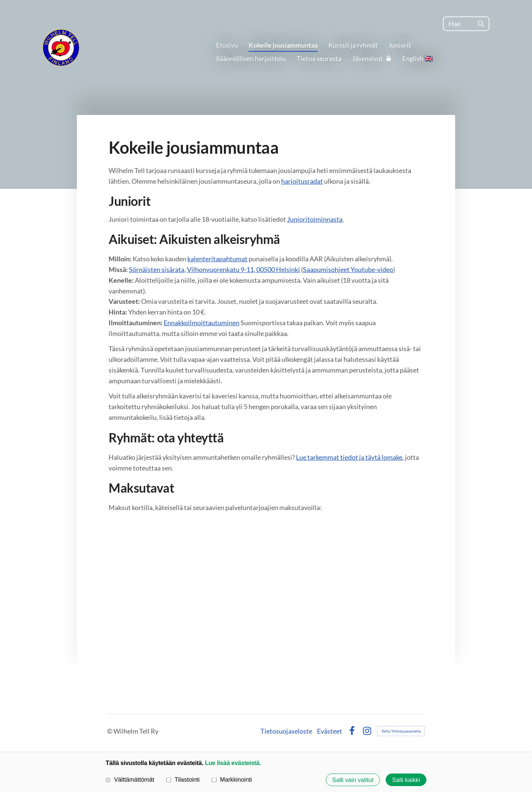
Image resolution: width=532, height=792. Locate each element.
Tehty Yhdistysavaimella (401, 731)
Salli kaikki (406, 780)
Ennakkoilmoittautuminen (202, 323)
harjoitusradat (302, 181)
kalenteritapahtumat (217, 259)
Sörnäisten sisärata (157, 269)
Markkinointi (232, 779)
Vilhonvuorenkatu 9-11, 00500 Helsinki (243, 269)
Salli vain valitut (353, 780)
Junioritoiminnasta (315, 219)
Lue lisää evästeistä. (233, 763)
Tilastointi (183, 779)
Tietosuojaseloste (286, 731)
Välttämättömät (130, 779)
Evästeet (330, 731)
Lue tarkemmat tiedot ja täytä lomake (349, 457)
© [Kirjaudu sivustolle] (110, 731)
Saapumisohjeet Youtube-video (348, 269)
